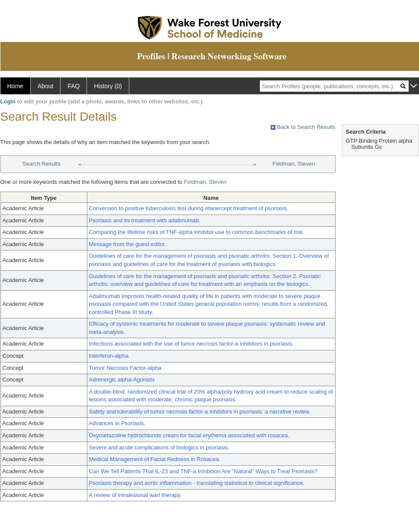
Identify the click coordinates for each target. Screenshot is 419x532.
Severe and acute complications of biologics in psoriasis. (159, 447)
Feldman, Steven (294, 164)
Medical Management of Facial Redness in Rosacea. (155, 459)
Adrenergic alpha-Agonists (122, 380)
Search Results (42, 164)
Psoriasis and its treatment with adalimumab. (145, 220)
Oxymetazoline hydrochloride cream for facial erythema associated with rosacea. (189, 435)
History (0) (108, 86)
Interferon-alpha (109, 356)
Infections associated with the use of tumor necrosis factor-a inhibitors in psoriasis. (191, 344)
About (46, 86)
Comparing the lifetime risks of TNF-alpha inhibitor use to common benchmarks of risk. (197, 232)
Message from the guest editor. (128, 244)
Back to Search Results (303, 127)
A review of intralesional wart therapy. (135, 495)
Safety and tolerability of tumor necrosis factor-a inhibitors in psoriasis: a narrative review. (200, 412)
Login (8, 101)
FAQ (74, 86)
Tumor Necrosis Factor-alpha (125, 368)
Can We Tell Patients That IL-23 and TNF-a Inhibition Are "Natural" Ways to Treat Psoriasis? (203, 471)
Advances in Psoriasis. (117, 423)
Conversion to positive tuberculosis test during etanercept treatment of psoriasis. (189, 208)
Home (15, 86)
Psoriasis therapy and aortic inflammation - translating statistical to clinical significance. (197, 483)
